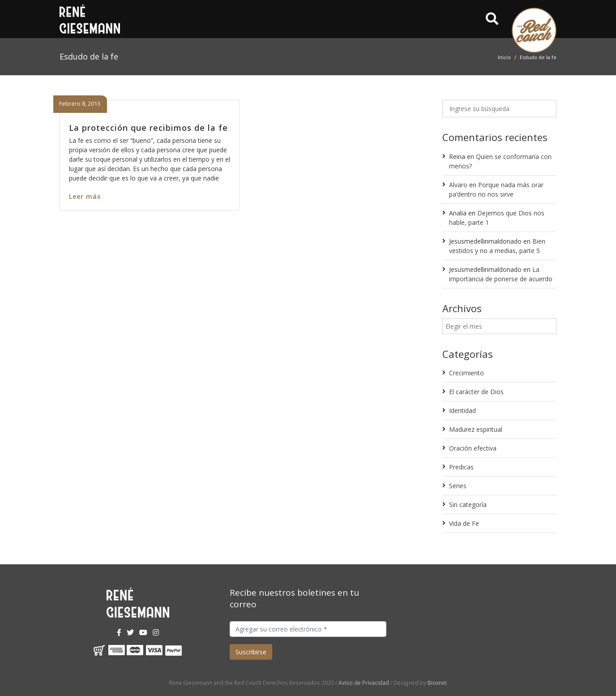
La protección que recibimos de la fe (148, 128)
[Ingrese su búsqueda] (499, 109)
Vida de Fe (464, 523)
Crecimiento (466, 373)
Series (458, 486)
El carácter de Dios (476, 392)
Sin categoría (468, 505)
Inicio (504, 57)
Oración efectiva (473, 448)
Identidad (462, 410)
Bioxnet (437, 683)
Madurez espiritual (476, 429)
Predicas (461, 467)
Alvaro (458, 185)
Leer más (85, 196)
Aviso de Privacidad (364, 683)
